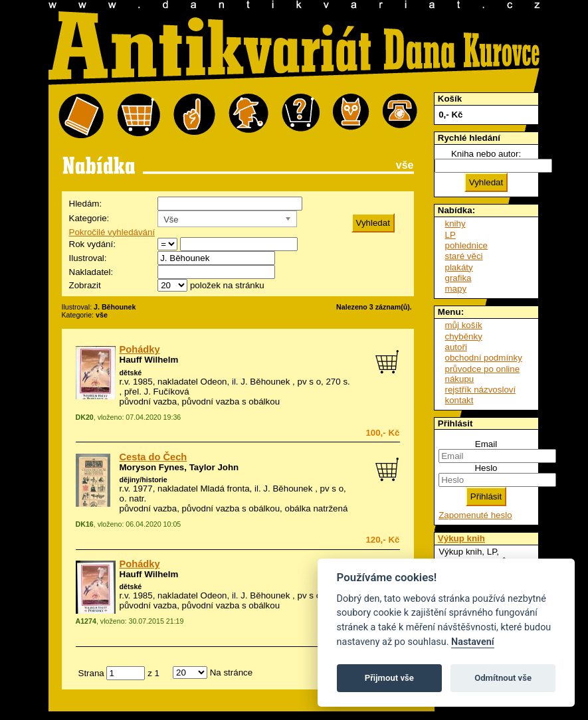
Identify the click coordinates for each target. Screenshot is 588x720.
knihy (455, 224)
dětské (131, 373)
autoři (456, 347)
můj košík (464, 325)
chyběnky (464, 336)
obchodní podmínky (484, 358)
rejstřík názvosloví (481, 390)
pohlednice (466, 245)
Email (486, 444)
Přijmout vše (389, 678)
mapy (456, 289)
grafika (458, 278)
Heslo (486, 468)
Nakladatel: (91, 272)
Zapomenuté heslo (475, 515)
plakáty (459, 267)
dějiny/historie (144, 480)
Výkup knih (461, 538)
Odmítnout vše (503, 678)
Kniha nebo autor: (486, 154)
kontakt (459, 400)
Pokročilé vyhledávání (112, 232)
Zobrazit (85, 285)
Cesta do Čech (153, 457)
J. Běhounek (265, 382)
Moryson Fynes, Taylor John (179, 467)
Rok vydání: (92, 244)
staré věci (464, 256)
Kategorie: (89, 218)
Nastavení (473, 642)
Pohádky (140, 349)
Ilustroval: (88, 258)
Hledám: (86, 204)
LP (450, 235)
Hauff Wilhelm (149, 360)
